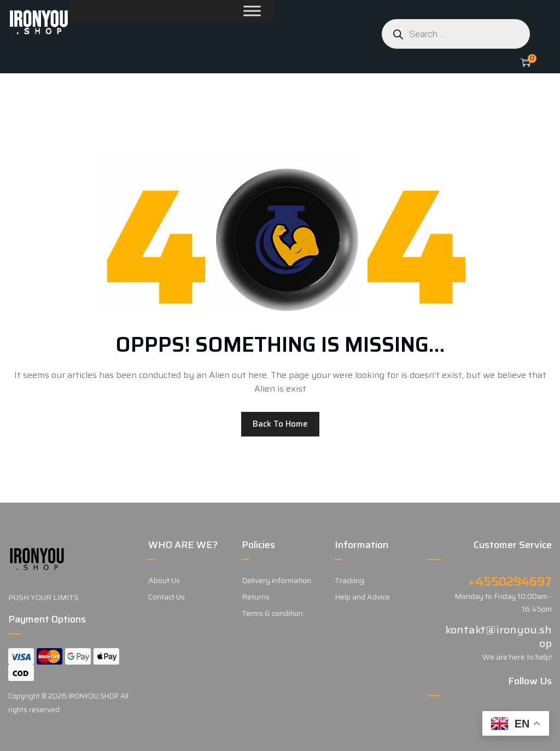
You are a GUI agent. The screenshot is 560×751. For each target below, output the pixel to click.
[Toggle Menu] (226, 11)
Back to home (280, 424)
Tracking (349, 580)
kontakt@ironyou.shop (498, 636)
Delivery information (276, 580)
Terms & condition (272, 613)
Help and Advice (362, 597)
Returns (256, 597)
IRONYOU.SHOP (94, 696)
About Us (164, 580)
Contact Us (167, 597)
